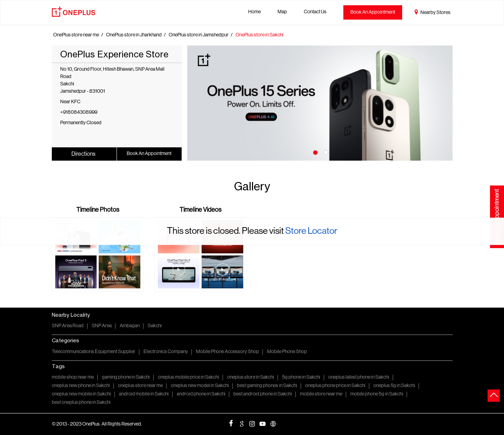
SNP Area (102, 326)
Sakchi (155, 326)
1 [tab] (315, 152)
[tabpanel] (320, 103)
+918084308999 (79, 113)
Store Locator (311, 231)
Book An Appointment (373, 12)
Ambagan (130, 326)
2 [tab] (325, 152)
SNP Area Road (68, 326)
